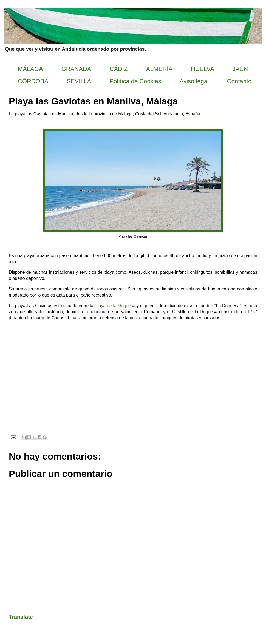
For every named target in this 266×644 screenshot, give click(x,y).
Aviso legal (194, 81)
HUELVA (203, 69)
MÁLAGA (30, 69)
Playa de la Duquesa (115, 306)
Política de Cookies (135, 81)
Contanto (239, 81)
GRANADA (76, 69)
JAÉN (240, 69)
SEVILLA (79, 81)
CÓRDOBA (33, 81)
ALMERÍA (159, 69)
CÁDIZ (119, 69)
